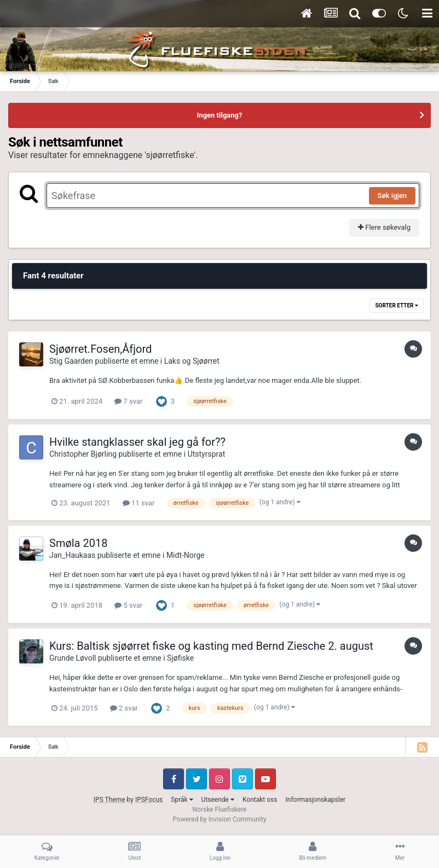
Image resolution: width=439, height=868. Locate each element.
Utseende (218, 800)
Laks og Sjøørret (192, 361)
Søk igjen (392, 196)
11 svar (138, 503)
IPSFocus (149, 800)
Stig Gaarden (71, 361)
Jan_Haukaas (72, 555)
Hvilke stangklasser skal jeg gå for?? (137, 442)
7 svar (128, 401)
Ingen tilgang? (220, 115)
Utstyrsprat (207, 454)
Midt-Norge (186, 555)
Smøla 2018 (78, 543)
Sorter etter (397, 305)
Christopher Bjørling (83, 454)
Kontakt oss (260, 800)
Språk (182, 800)
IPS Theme (109, 800)
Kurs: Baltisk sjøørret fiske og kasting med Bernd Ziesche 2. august (211, 646)
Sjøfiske (180, 658)
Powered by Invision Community (220, 819)
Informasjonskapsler (315, 800)
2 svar (124, 708)
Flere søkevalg (384, 227)
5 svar (128, 605)
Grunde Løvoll (73, 658)
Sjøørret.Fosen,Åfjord (100, 349)
